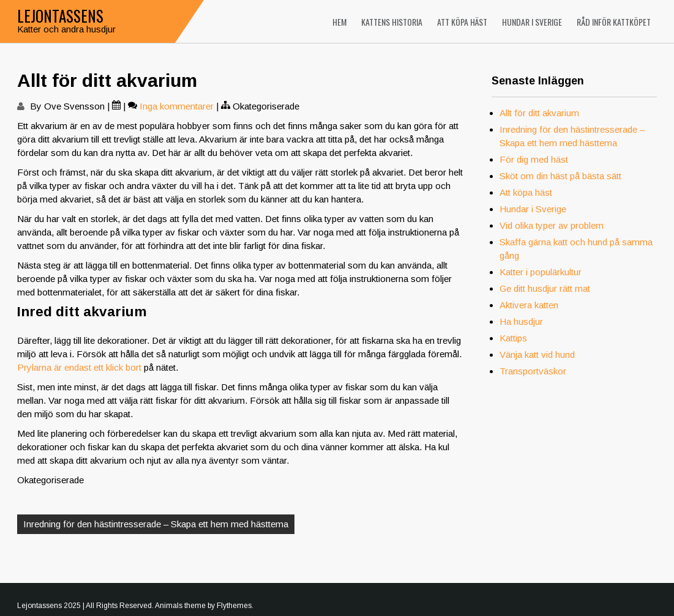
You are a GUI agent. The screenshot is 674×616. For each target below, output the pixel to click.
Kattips (513, 338)
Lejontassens (60, 16)
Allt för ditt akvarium (539, 113)
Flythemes (234, 606)
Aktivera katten (529, 305)
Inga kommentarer (177, 106)
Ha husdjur (521, 321)
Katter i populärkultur (541, 272)
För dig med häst (534, 159)
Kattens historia (392, 22)
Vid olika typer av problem (552, 225)
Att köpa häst (462, 22)
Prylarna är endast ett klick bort (79, 367)
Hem (339, 22)
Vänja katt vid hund (537, 354)
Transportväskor (533, 371)
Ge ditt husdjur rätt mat (545, 288)
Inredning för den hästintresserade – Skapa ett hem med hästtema (156, 524)
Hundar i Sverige (532, 22)
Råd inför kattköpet (614, 22)
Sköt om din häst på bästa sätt (560, 176)
